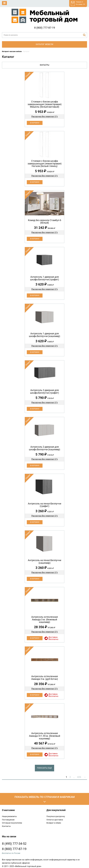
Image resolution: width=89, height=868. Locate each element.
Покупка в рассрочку (56, 816)
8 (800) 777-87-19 (45, 28)
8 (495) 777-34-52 (14, 844)
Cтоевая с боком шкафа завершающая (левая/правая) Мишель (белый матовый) (45, 104)
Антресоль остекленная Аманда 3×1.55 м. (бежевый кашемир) (45, 736)
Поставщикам (8, 820)
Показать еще (44, 768)
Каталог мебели (44, 44)
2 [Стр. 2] (70, 777)
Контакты (6, 826)
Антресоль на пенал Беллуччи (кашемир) (44, 562)
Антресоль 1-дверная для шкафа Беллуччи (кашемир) (44, 335)
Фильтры (44, 65)
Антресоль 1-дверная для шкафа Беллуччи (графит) (44, 278)
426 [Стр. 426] (79, 777)
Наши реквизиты (9, 816)
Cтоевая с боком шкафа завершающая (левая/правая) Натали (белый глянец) (45, 164)
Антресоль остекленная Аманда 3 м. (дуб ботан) (45, 678)
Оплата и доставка (55, 820)
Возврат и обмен (54, 823)
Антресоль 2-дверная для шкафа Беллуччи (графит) (44, 391)
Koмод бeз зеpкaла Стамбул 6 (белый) (45, 222)
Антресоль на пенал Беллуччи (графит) (44, 505)
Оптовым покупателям (12, 823)
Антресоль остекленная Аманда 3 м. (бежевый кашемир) (45, 619)
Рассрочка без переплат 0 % (45, 116)
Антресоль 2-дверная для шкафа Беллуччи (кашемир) (44, 448)
